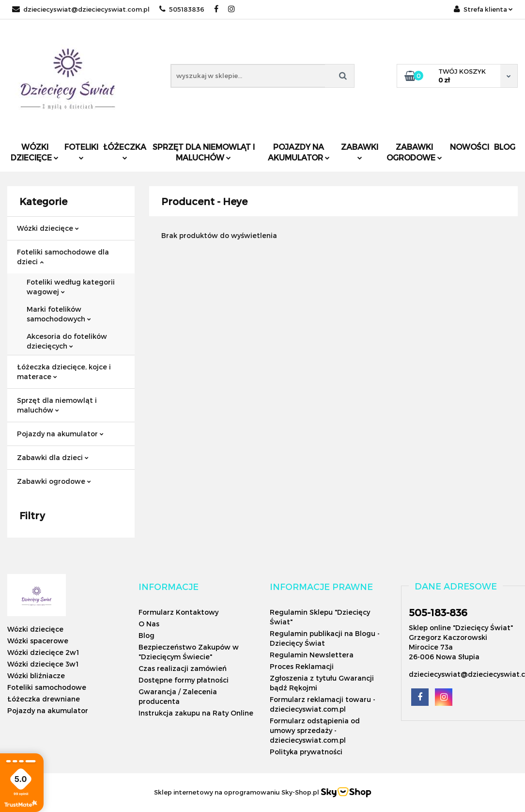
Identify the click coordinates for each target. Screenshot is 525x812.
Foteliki (81, 151)
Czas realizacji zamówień (183, 668)
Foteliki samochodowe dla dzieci (63, 257)
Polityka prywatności (306, 752)
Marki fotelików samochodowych (59, 314)
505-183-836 (438, 612)
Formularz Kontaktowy (178, 612)
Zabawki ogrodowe (414, 152)
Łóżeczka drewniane (44, 699)
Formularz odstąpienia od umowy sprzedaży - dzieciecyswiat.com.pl (315, 730)
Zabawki (360, 151)
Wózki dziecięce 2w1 (43, 652)
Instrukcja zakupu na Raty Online (196, 713)
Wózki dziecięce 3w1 (43, 664)
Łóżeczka (125, 151)
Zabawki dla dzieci (53, 457)
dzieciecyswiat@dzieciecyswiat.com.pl (81, 9)
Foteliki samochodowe (47, 687)
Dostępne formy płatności (184, 680)
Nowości (470, 147)
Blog (505, 147)
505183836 (182, 9)
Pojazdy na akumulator (299, 152)
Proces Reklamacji (302, 666)
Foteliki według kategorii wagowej (71, 287)
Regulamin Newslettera (312, 655)
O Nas (149, 624)
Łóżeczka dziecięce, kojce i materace (64, 372)
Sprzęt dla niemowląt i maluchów (204, 152)
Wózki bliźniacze (36, 676)
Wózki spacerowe (38, 641)
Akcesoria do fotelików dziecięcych (67, 341)
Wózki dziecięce (35, 152)
